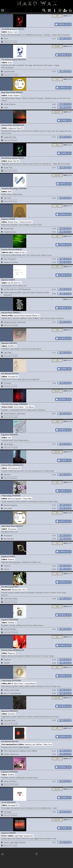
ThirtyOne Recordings (10, 188)
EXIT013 (15, 741)
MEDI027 (19, 526)
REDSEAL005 (19, 125)
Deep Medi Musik (8, 92)
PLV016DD (16, 496)
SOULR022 (11, 802)
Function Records (8, 249)
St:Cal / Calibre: (8, 836)
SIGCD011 (13, 343)
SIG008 (12, 833)
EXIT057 (15, 373)
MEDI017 (19, 92)
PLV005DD (17, 680)
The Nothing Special (9, 29)
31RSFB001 (23, 404)
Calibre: (4, 32)
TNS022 (21, 29)
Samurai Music (7, 125)
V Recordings (6, 496)
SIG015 (12, 280)
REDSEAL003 (19, 650)
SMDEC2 (17, 313)
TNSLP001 (22, 60)
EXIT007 (15, 587)
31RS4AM (23, 188)
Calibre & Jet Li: (7, 252)
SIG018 (12, 219)
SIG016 (12, 556)
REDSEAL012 (18, 465)
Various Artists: (7, 315)
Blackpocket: (6, 590)
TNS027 (21, 158)
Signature (5, 219)
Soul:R (4, 802)
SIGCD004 (14, 620)
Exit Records (6, 373)
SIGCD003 (14, 711)
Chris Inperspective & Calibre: (13, 744)
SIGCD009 (14, 435)
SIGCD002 (14, 772)
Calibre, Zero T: (7, 683)
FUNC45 (19, 249)
